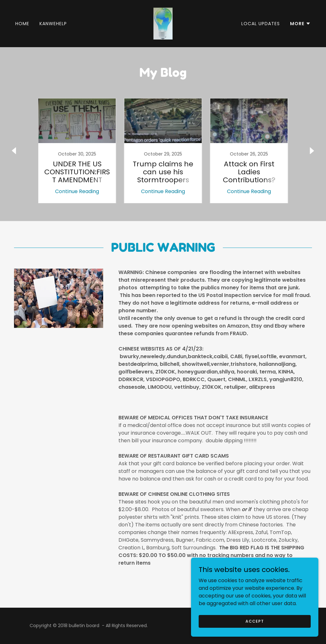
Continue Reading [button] (77, 191)
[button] (300, 24)
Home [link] (22, 24)
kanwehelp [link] (53, 24)
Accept (255, 621)
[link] (163, 23)
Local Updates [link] (261, 24)
